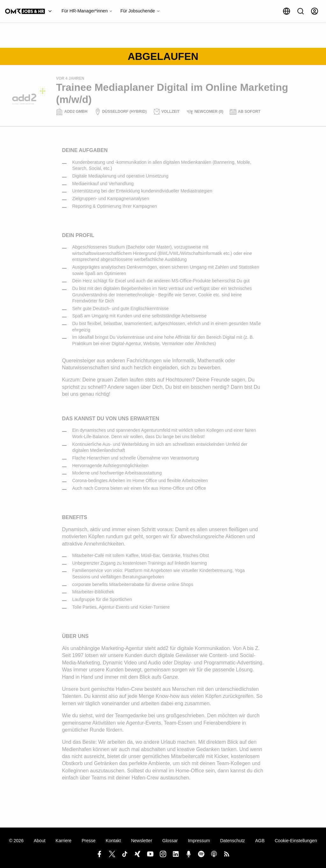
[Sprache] (287, 11)
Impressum (199, 841)
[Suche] (301, 11)
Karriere (64, 841)
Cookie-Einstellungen (296, 841)
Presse (89, 841)
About (40, 841)
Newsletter (142, 841)
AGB (260, 841)
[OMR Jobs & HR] (30, 11)
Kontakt (113, 841)
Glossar (170, 841)
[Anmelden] (315, 11)
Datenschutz (232, 841)
